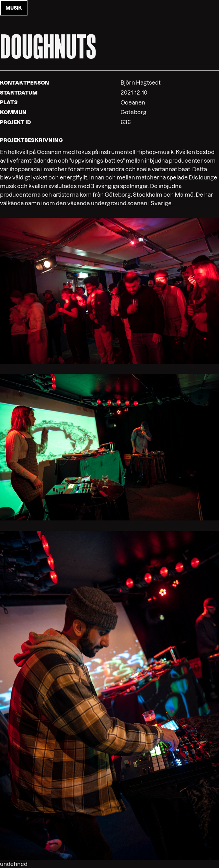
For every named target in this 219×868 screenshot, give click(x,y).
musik (14, 8)
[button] (109, 290)
